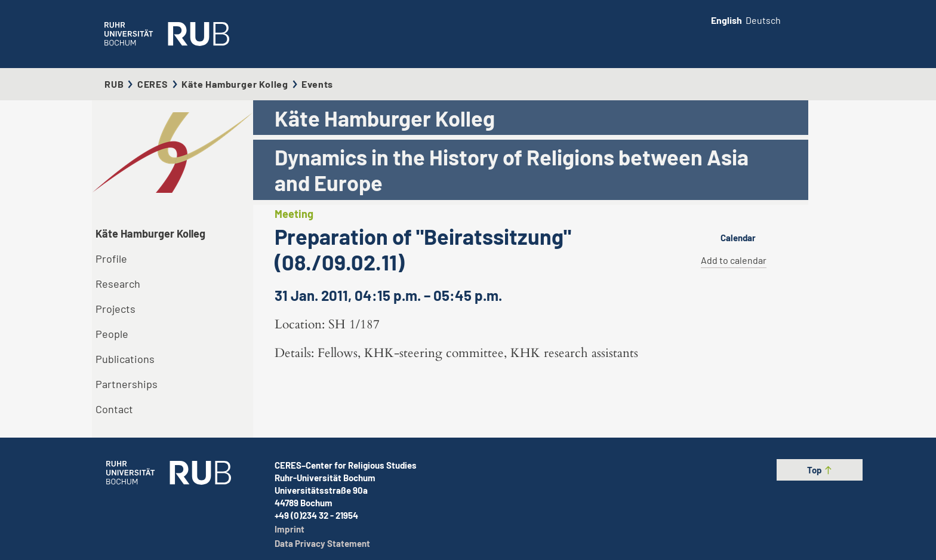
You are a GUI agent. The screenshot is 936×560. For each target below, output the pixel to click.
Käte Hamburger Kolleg (235, 84)
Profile (111, 259)
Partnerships (127, 384)
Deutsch (763, 20)
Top (820, 470)
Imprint (290, 529)
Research (118, 284)
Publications (125, 359)
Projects (116, 309)
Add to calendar (734, 260)
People (112, 334)
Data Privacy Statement (322, 543)
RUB (114, 84)
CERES (153, 84)
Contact (114, 409)
